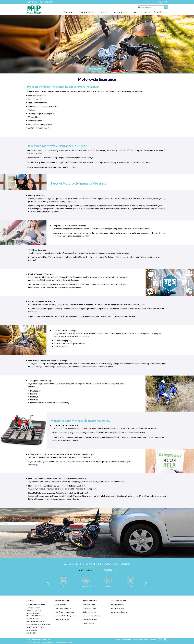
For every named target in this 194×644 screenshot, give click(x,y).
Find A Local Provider (62, 619)
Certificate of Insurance (62, 608)
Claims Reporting (60, 605)
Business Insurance (89, 612)
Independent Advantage (119, 612)
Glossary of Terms (89, 605)
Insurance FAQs (88, 623)
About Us (159, 12)
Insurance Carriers (117, 608)
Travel (134, 12)
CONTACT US (97, 69)
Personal (68, 12)
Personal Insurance (89, 608)
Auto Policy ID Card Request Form (66, 616)
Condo (131, 587)
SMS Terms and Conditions (123, 640)
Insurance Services (117, 605)
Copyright (153, 640)
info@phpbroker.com (37, 622)
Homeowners (86, 587)
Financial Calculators (90, 619)
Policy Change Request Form (64, 612)
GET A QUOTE (107, 570)
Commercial (86, 12)
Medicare (119, 12)
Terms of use (138, 640)
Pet (146, 12)
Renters (108, 587)
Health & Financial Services (92, 616)
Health (103, 12)
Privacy (146, 640)
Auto (63, 587)
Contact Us (163, 2)
